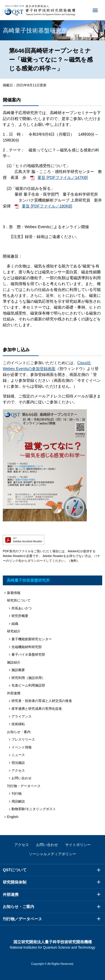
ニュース (18, 755)
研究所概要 (20, 616)
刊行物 (17, 794)
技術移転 (18, 724)
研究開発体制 (15, 882)
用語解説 (18, 801)
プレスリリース (23, 739)
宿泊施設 (18, 763)
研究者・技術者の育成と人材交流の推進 (42, 701)
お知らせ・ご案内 (18, 907)
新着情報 (14, 593)
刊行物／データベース (22, 919)
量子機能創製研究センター (32, 639)
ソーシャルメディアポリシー (53, 854)
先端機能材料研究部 (27, 647)
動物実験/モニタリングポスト (34, 809)
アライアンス (22, 716)
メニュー (92, 10)
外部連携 (11, 895)
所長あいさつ (22, 608)
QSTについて (15, 870)
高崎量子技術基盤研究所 (28, 580)
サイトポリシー (78, 845)
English (13, 817)
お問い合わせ (22, 778)
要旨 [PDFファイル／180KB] (47, 206)
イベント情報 (22, 747)
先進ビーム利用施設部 (28, 685)
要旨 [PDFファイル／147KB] (63, 177)
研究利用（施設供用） (28, 678)
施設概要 (18, 670)
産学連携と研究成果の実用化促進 (37, 709)
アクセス (18, 771)
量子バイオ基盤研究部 (28, 655)
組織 (15, 624)
